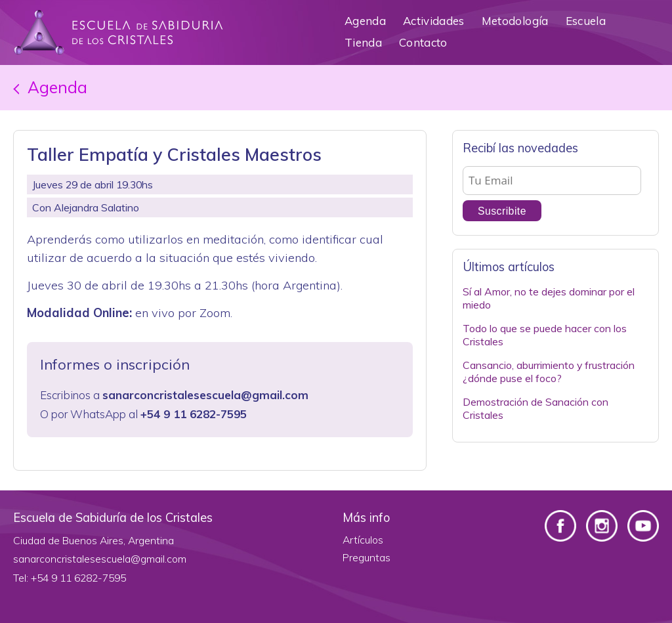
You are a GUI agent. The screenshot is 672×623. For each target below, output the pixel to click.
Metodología (515, 21)
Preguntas (367, 557)
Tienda (363, 42)
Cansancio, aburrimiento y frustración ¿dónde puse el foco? (549, 372)
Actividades (434, 21)
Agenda (365, 21)
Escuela (586, 21)
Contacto (423, 42)
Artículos (363, 540)
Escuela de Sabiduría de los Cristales (118, 32)
